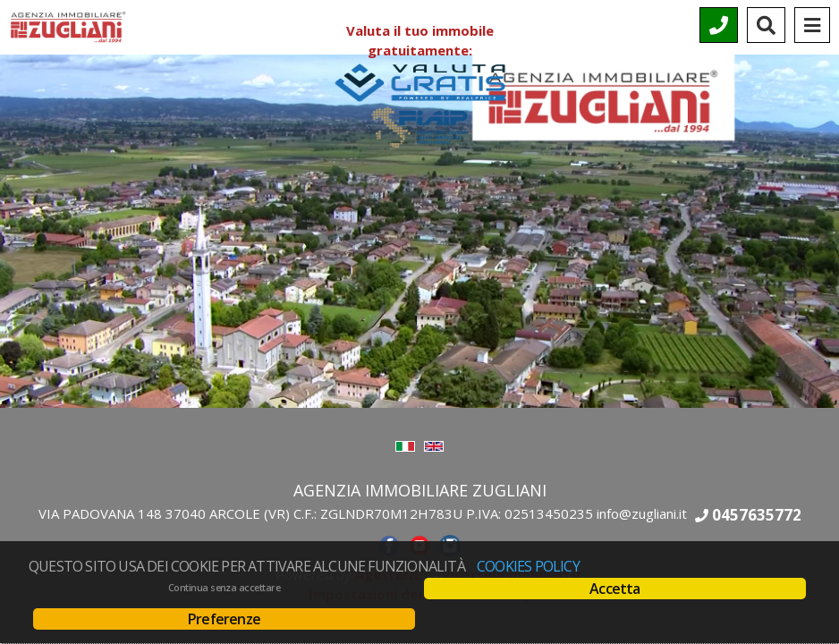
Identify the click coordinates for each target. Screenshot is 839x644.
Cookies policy (528, 566)
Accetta (614, 589)
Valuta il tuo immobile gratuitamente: (419, 55)
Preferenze (224, 619)
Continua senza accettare (224, 588)
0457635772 (757, 515)
